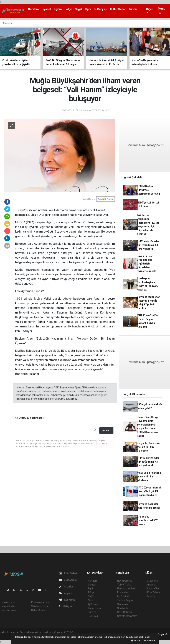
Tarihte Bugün (125, 600)
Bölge (68, 9)
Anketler (151, 585)
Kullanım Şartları (40, 602)
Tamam (149, 641)
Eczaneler (123, 592)
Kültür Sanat (118, 9)
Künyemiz (67, 600)
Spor (88, 9)
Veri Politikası (9, 610)
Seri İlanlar (123, 608)
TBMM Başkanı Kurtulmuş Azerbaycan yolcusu (148, 190)
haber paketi (97, 632)
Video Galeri (69, 580)
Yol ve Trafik (124, 585)
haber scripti (111, 632)
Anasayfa (8, 23)
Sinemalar (123, 604)
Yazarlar (66, 587)
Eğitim (58, 9)
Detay (135, 641)
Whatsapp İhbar (40, 606)
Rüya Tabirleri (154, 592)
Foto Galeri (68, 573)
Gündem (33, 9)
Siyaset (46, 9)
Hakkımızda (8, 602)
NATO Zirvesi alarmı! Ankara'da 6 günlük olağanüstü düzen (149, 491)
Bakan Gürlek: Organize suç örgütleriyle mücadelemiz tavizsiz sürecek (146, 264)
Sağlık (79, 9)
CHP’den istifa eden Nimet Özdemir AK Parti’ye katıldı (148, 245)
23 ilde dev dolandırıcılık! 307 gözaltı (147, 520)
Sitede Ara (152, 581)
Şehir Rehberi (125, 612)
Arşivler (66, 593)
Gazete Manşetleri (127, 616)
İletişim (66, 606)
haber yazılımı (82, 632)
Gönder (106, 430)
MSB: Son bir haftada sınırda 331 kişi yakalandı (149, 477)
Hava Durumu (125, 581)
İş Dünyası (101, 9)
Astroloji (151, 596)
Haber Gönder (39, 610)
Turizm (133, 9)
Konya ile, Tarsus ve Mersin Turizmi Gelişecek (148, 447)
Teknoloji (93, 616)
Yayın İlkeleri (9, 606)
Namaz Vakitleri (126, 589)
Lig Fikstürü (123, 596)
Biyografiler (153, 589)
